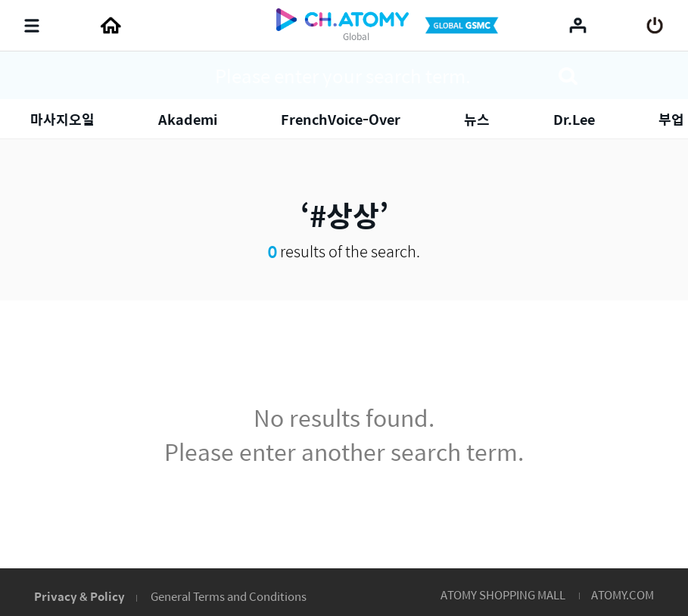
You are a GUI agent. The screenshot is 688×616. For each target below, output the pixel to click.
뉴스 (477, 119)
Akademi (188, 119)
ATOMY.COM (623, 594)
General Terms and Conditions (229, 596)
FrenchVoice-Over (341, 119)
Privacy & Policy (79, 596)
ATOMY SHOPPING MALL (503, 594)
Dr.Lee (574, 119)
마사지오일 (62, 119)
